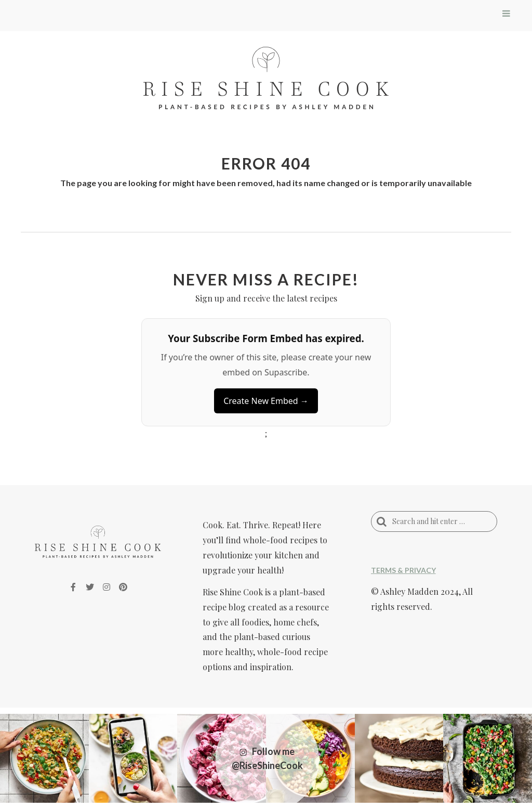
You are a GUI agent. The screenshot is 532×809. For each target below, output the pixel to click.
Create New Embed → (266, 401)
